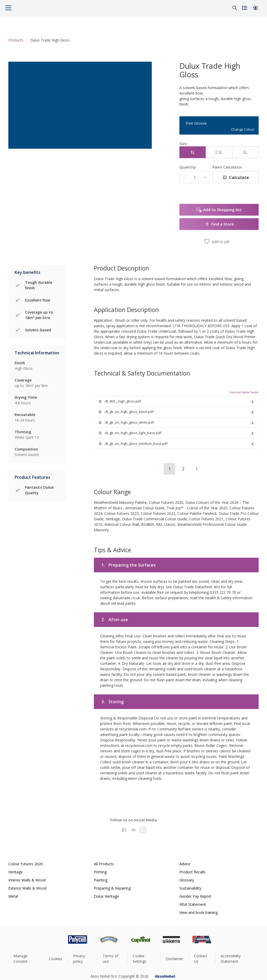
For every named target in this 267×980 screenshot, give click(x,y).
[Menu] (8, 8)
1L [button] (193, 152)
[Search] (235, 8)
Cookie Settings (139, 959)
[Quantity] (195, 177)
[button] (256, 8)
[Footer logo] (56, 939)
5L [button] (245, 152)
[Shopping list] (245, 8)
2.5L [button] (219, 152)
